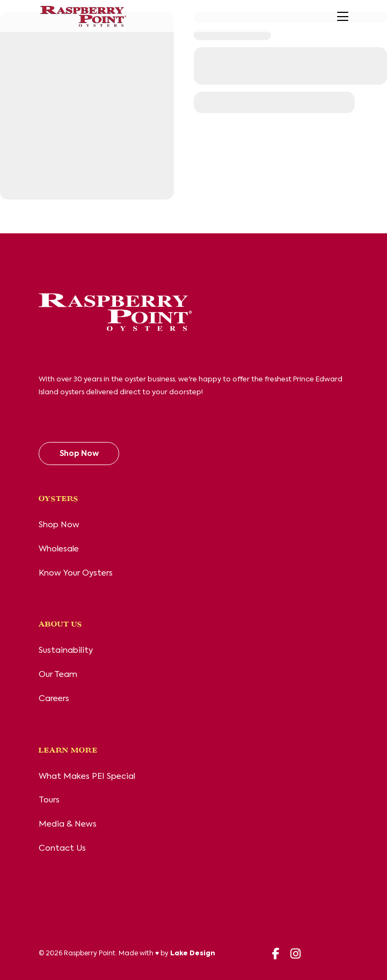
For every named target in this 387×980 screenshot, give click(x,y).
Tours (49, 800)
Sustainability (66, 650)
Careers (54, 699)
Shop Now (79, 454)
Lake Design (193, 954)
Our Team (58, 675)
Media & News (68, 824)
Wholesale (59, 549)
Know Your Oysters (76, 573)
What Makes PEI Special (87, 776)
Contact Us (62, 848)
